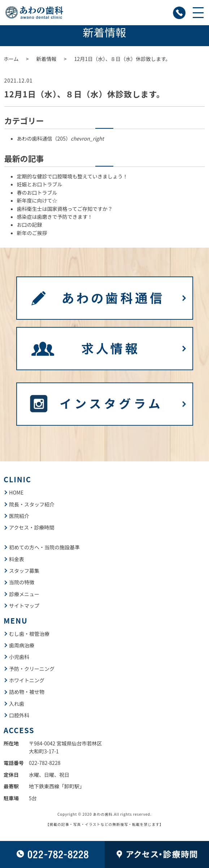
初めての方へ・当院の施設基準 (44, 547)
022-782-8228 (45, 763)
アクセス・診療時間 (32, 527)
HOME (16, 492)
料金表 (17, 559)
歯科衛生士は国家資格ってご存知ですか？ (65, 209)
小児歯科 (19, 657)
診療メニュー (24, 594)
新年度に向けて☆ (37, 200)
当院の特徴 (22, 582)
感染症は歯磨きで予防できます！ (55, 217)
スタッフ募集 (24, 571)
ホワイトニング (27, 680)
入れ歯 (17, 704)
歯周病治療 (22, 645)
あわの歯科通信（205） (60, 138)
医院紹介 (19, 516)
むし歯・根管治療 (29, 634)
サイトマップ (24, 606)
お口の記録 (30, 225)
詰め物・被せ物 (27, 692)
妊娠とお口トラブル (40, 184)
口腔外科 (19, 715)
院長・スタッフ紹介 (32, 504)
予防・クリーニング (32, 669)
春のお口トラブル (37, 192)
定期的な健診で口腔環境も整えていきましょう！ (72, 176)
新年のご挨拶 (32, 233)
